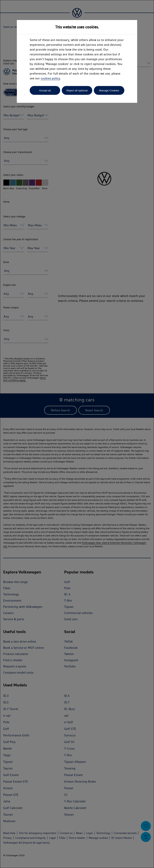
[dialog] (77, 434)
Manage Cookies (109, 90)
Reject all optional (77, 90)
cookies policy (50, 78)
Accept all (45, 90)
